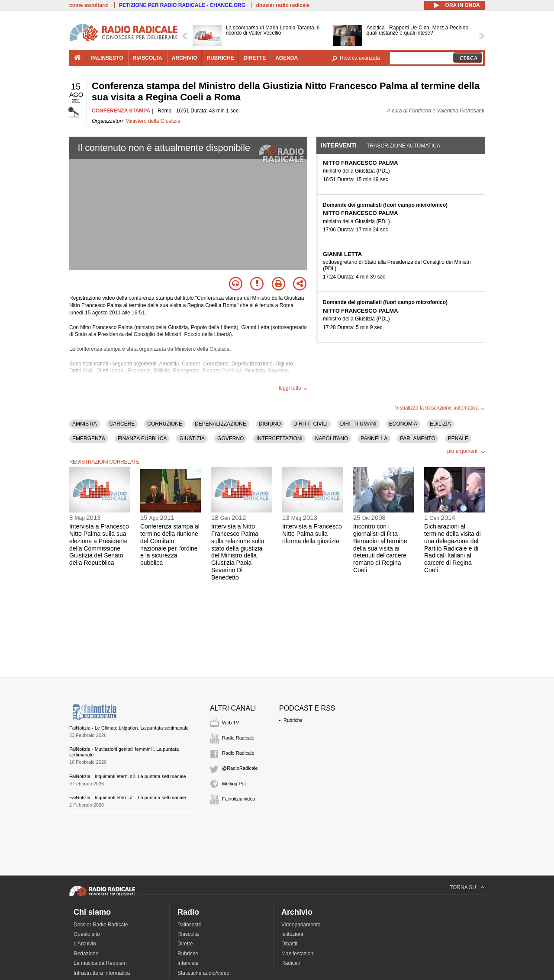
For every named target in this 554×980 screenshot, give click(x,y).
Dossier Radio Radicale (101, 925)
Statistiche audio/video (203, 973)
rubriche (220, 58)
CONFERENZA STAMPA (121, 111)
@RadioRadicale (240, 768)
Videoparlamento (301, 925)
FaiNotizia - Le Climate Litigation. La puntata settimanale (129, 728)
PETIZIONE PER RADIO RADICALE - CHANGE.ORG (182, 5)
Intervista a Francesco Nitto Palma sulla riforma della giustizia (312, 534)
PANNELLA (374, 439)
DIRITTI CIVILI (311, 424)
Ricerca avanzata (360, 58)
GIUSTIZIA (192, 439)
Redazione (86, 954)
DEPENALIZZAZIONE (221, 424)
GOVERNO (230, 439)
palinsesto (107, 58)
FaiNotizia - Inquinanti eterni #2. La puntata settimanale (128, 776)
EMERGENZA (89, 439)
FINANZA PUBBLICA (142, 439)
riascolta (148, 58)
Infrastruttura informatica (102, 973)
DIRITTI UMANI (358, 424)
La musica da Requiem (100, 963)
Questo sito (87, 934)
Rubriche (293, 720)
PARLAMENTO (418, 439)
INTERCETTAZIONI (279, 439)
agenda (287, 58)
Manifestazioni (298, 954)
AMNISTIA (85, 424)
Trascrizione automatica (403, 146)
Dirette (185, 944)
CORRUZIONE (165, 424)
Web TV (230, 723)
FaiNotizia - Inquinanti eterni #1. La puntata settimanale (128, 797)
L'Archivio (85, 944)
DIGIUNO (270, 424)
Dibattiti (290, 944)
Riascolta (188, 934)
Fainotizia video (238, 799)
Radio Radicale (238, 738)
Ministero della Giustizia (153, 121)
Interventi (339, 145)
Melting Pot (234, 784)
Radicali (291, 963)
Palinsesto (189, 925)
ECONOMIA (403, 424)
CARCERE (122, 424)
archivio (185, 58)
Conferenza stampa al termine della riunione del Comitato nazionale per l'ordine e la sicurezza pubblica (170, 544)
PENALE (458, 439)
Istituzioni (292, 934)
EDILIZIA (440, 424)
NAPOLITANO (332, 439)
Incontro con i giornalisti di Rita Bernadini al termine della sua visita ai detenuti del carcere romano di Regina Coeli (380, 548)
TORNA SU (463, 887)
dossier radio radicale (283, 5)
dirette (255, 58)
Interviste (188, 963)
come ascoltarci (89, 5)
